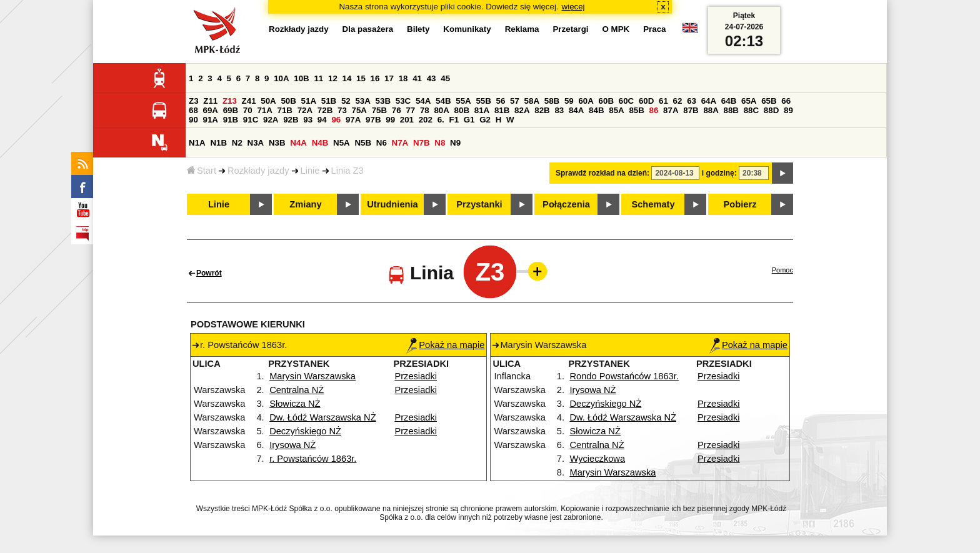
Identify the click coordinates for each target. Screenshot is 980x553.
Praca (654, 29)
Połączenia (566, 204)
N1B (218, 143)
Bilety (418, 29)
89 (788, 110)
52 (346, 101)
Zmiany (305, 204)
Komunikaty (467, 29)
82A (522, 110)
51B (329, 101)
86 (654, 110)
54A (423, 101)
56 (501, 101)
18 (403, 78)
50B (288, 101)
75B (379, 110)
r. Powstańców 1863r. (313, 459)
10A (281, 78)
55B (483, 101)
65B (769, 101)
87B (691, 110)
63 (692, 101)
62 (678, 101)
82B (542, 110)
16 (375, 78)
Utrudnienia (392, 204)
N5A (342, 143)
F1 (454, 120)
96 (336, 120)
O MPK (616, 29)
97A (353, 120)
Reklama (522, 29)
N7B (422, 143)
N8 (440, 143)
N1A (197, 143)
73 (342, 110)
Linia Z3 (347, 171)
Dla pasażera (368, 29)
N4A (298, 143)
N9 (455, 143)
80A (441, 110)
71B (285, 110)
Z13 (230, 101)
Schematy (653, 204)
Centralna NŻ (297, 390)
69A (211, 110)
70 (248, 110)
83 (559, 110)
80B (462, 110)
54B (443, 101)
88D (771, 110)
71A (264, 110)
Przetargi (570, 29)
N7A (400, 143)
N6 (382, 143)
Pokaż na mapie (445, 345)
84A (576, 110)
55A (463, 101)
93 (308, 120)
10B (301, 78)
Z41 (249, 101)
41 (417, 78)
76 (397, 110)
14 (347, 78)
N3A (256, 143)
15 (361, 78)
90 (193, 120)
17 (389, 78)
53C (403, 101)
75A (359, 110)
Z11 (210, 101)
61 (663, 101)
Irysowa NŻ (292, 445)
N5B (363, 143)
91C (251, 120)
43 (432, 78)
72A (305, 110)
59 (569, 101)
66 (786, 101)
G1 (469, 120)
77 (410, 110)
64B (729, 101)
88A (711, 110)
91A (211, 120)
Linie (310, 171)
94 (322, 120)
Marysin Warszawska (312, 376)
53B (383, 101)
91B (231, 120)
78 (425, 110)
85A (616, 110)
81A (482, 110)
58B (552, 101)
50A (268, 101)
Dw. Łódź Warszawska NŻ (323, 417)
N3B (277, 143)
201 (407, 120)
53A (362, 101)
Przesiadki (416, 376)
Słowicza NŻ (295, 404)
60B (606, 101)
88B (731, 110)
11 (318, 78)
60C (626, 101)
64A (709, 101)
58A (532, 101)
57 (515, 101)
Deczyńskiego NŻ (305, 431)
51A (309, 101)
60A (586, 101)
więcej (573, 7)
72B (325, 110)
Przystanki (479, 204)
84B (596, 110)
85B (636, 110)
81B (502, 110)
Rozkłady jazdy (258, 171)
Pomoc (782, 270)
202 (426, 120)
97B (373, 120)
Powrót (209, 273)
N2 (237, 143)
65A (749, 101)
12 (333, 78)
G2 (485, 120)
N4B (320, 143)
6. (441, 120)
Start (202, 171)
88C (751, 110)
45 (445, 78)
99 (390, 120)
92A (271, 120)
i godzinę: (719, 173)
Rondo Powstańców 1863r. (624, 376)
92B (291, 120)
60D (646, 101)
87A (671, 110)
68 (193, 110)
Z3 (194, 101)
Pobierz (740, 204)
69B (231, 110)
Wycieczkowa (597, 459)
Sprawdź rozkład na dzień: (602, 173)
